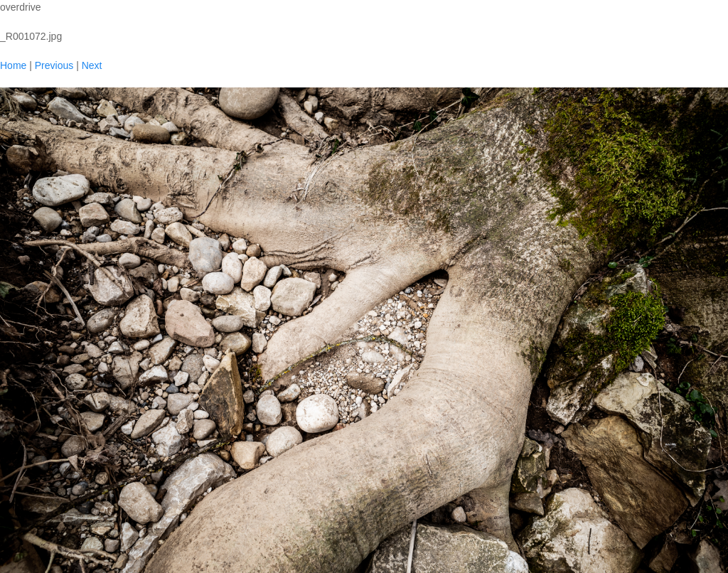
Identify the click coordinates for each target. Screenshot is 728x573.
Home (13, 65)
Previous (54, 65)
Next (92, 65)
